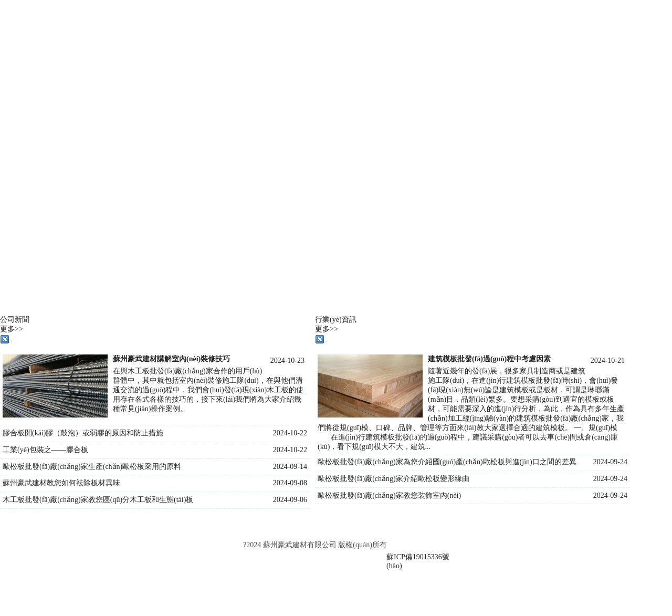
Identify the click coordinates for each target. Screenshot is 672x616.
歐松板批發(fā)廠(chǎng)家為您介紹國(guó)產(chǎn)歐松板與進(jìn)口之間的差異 (447, 462)
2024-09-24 (610, 462)
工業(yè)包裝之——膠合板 (45, 450)
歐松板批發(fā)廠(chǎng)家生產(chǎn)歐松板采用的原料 (92, 467)
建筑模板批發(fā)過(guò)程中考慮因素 (489, 359)
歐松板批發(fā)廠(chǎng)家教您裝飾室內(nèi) (389, 495)
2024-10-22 (290, 433)
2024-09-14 (290, 467)
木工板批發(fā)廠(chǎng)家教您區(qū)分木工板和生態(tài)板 (98, 500)
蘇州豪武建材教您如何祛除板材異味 (61, 483)
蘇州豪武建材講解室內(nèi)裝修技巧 (171, 359)
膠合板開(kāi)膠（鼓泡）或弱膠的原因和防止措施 (83, 433)
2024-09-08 (290, 483)
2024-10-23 (287, 361)
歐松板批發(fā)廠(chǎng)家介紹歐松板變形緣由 (393, 479)
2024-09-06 (290, 500)
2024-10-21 (608, 361)
